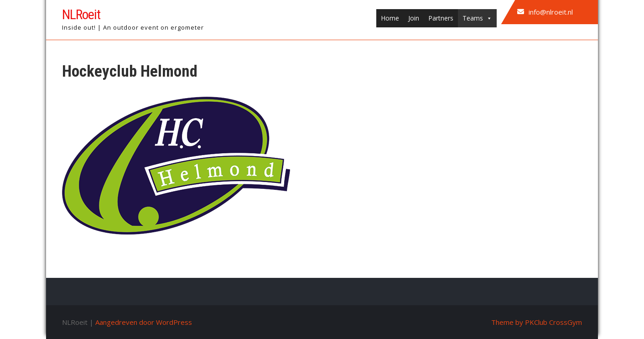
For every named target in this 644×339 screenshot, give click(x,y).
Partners (441, 18)
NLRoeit (81, 14)
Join (414, 18)
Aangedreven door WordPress (144, 322)
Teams (477, 18)
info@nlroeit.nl (551, 12)
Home (390, 18)
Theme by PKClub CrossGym (537, 322)
